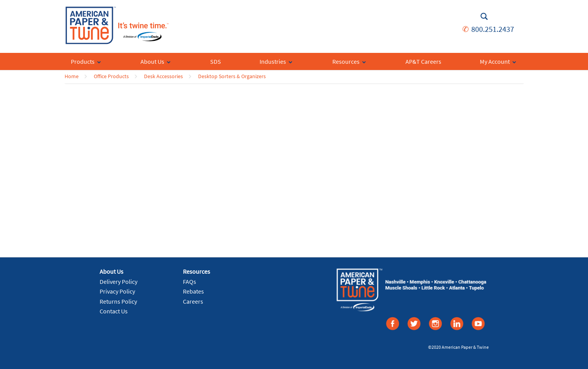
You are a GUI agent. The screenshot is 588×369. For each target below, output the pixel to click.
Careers (193, 301)
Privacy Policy (117, 291)
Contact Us (114, 311)
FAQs (190, 282)
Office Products (111, 76)
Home (72, 76)
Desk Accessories (163, 76)
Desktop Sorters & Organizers (232, 76)
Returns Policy (118, 301)
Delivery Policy (118, 282)
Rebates (193, 291)
